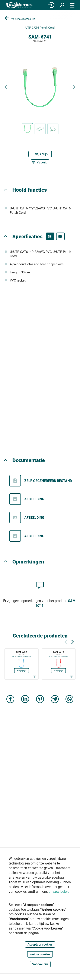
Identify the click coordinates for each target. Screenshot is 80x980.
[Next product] (74, 87)
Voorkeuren (40, 964)
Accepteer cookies (40, 944)
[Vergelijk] (40, 162)
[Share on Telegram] (55, 699)
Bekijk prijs (40, 154)
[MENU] (72, 5)
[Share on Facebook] (10, 699)
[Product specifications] (60, 236)
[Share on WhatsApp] (70, 699)
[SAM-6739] (22, 664)
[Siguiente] (73, 641)
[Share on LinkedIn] (25, 699)
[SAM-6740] (59, 664)
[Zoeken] (62, 5)
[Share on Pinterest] (40, 699)
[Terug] (66, 641)
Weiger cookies (40, 954)
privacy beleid (59, 891)
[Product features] (50, 236)
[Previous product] (6, 87)
